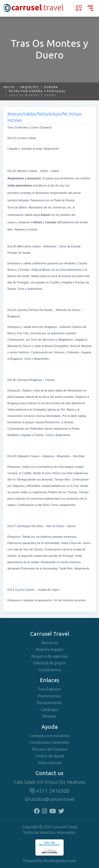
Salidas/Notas (36, 114)
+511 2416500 (49, 791)
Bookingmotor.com (60, 861)
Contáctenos (50, 670)
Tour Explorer (49, 689)
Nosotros (50, 643)
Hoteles (15, 120)
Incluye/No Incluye (65, 114)
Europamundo (50, 703)
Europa (51, 87)
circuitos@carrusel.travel (50, 799)
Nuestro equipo (50, 649)
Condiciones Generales (49, 742)
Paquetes (29, 87)
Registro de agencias (50, 656)
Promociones (50, 696)
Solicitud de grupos (49, 663)
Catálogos (50, 710)
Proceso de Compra (50, 749)
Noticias (49, 716)
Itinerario (15, 114)
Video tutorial (49, 763)
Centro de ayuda (50, 756)
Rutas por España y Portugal (37, 91)
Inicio (9, 87)
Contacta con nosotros (49, 736)
